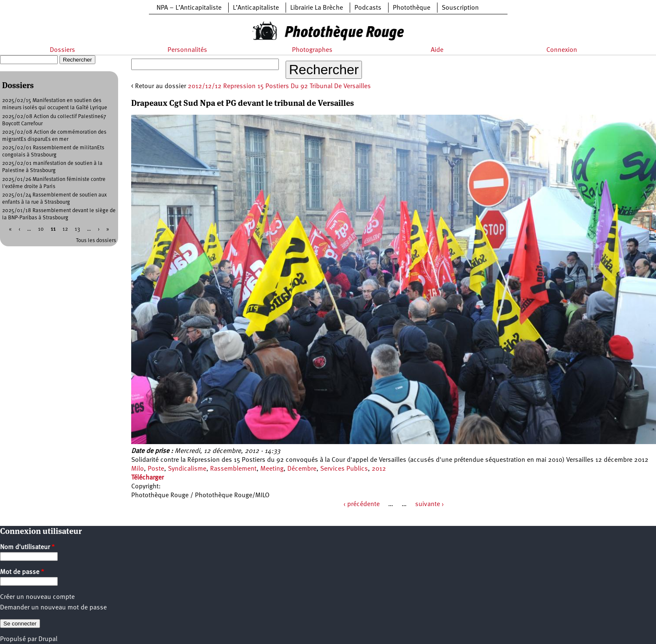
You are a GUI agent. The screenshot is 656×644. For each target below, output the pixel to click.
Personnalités (187, 50)
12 (65, 229)
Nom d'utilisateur (27, 547)
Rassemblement (233, 469)
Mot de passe (22, 572)
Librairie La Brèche (317, 8)
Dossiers (62, 50)
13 (77, 229)
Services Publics (344, 469)
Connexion (562, 50)
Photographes (312, 50)
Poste (156, 469)
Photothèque (412, 8)
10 (41, 229)
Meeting (272, 469)
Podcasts (368, 8)
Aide (437, 50)
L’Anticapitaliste (256, 8)
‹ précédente (362, 504)
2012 (379, 469)
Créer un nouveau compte (37, 597)
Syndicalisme (187, 469)
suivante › (429, 504)
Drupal (48, 639)
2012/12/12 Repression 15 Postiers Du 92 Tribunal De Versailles (279, 86)
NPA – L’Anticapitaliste (189, 8)
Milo (138, 469)
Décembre (302, 469)
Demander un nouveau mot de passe (53, 608)
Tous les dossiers (96, 241)
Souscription (460, 8)
